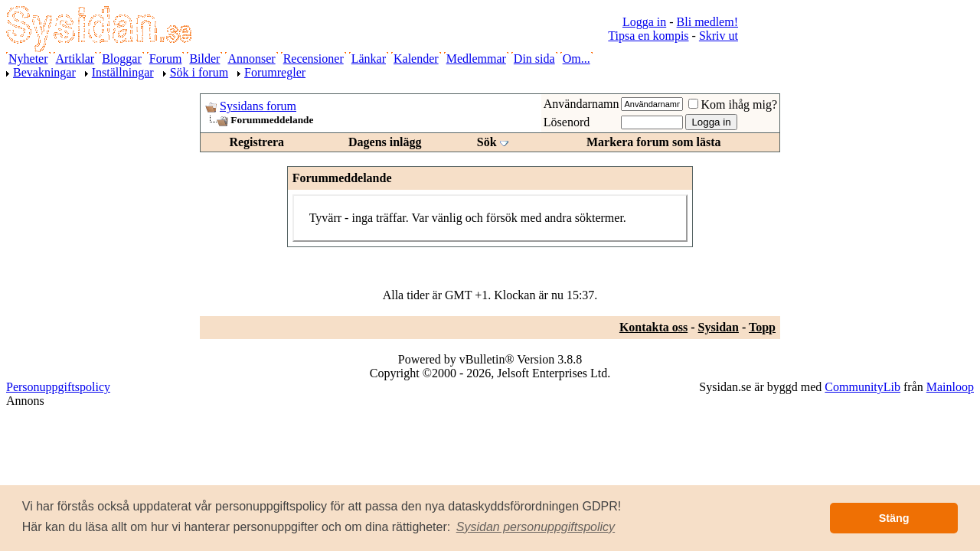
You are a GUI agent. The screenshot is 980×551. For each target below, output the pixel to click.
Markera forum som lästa (654, 142)
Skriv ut (719, 36)
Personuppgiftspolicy (58, 387)
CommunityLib (862, 387)
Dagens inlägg (385, 142)
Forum (166, 59)
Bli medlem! (707, 22)
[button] (536, 527)
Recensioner (314, 59)
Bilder (204, 59)
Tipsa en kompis (648, 36)
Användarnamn (581, 104)
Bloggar (122, 59)
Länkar (369, 59)
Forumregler (275, 72)
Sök (487, 142)
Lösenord (567, 122)
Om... (577, 59)
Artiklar (75, 59)
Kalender (416, 59)
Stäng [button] (894, 518)
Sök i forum (199, 72)
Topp (762, 327)
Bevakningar (44, 72)
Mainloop (950, 387)
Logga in (644, 22)
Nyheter (28, 59)
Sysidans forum (258, 106)
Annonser (251, 59)
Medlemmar (476, 59)
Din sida (534, 59)
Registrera (256, 142)
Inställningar (123, 72)
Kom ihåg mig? (733, 104)
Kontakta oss (653, 327)
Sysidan (719, 327)
